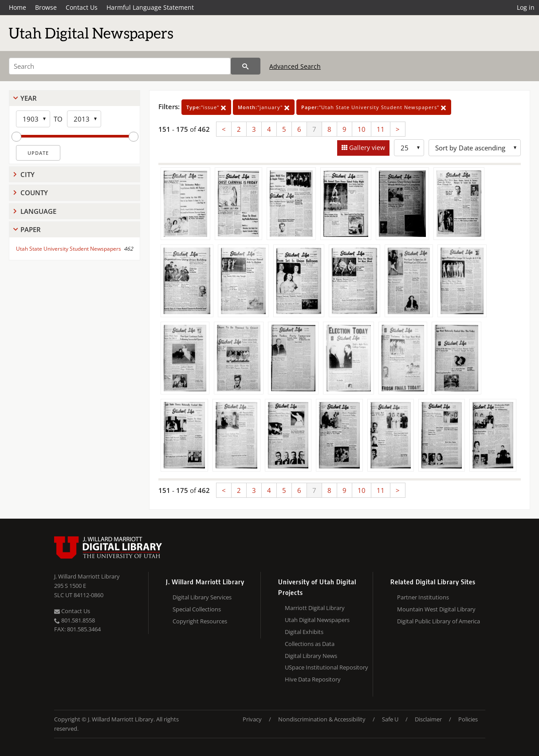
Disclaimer (428, 719)
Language (38, 211)
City (28, 174)
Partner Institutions (423, 597)
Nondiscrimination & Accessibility (322, 719)
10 (362, 129)
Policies (468, 719)
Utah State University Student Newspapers (69, 249)
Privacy (252, 719)
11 (381, 129)
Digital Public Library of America (439, 621)
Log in (526, 7)
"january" (264, 107)
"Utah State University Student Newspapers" (374, 107)
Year (29, 98)
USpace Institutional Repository (327, 667)
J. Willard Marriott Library (87, 576)
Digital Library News (311, 656)
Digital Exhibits (304, 632)
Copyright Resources (200, 621)
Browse (46, 7)
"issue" (206, 107)
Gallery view (366, 148)
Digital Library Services (202, 597)
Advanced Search (295, 66)
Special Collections (197, 609)
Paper (31, 229)
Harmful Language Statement (150, 7)
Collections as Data (310, 644)
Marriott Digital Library (315, 608)
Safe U (390, 719)
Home (18, 7)
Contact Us (82, 7)
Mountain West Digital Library (436, 609)
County (34, 193)
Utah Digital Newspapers (317, 620)
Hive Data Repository (313, 679)
